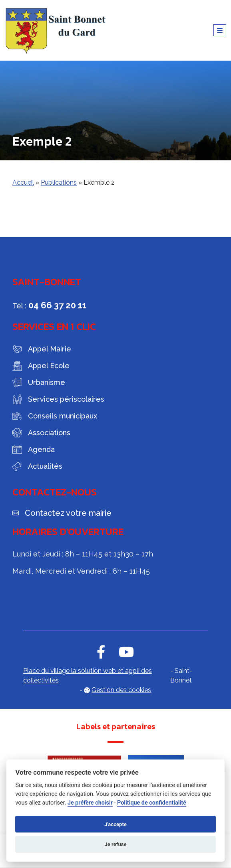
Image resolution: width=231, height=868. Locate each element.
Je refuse (115, 844)
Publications (59, 182)
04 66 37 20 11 (58, 305)
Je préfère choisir (90, 803)
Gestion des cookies (121, 690)
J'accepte (115, 824)
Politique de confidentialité (152, 803)
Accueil (23, 182)
